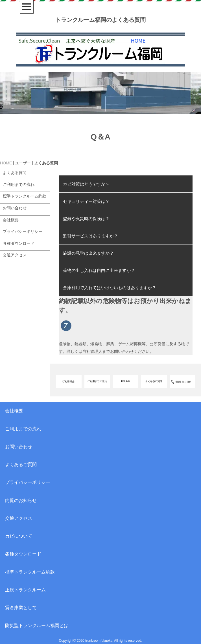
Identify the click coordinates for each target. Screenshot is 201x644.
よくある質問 (15, 173)
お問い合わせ (15, 208)
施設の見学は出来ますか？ (88, 253)
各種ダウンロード (19, 243)
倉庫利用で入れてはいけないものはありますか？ (110, 288)
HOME (6, 163)
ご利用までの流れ (19, 184)
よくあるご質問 (21, 464)
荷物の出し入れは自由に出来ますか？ (99, 270)
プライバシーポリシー (23, 231)
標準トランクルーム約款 (25, 196)
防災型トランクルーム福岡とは (37, 625)
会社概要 (11, 220)
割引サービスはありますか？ (90, 236)
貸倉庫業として (21, 608)
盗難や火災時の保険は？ (86, 219)
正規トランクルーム (25, 590)
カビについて (19, 536)
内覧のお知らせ (21, 500)
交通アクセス (15, 255)
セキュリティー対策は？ (86, 201)
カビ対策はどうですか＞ (86, 184)
